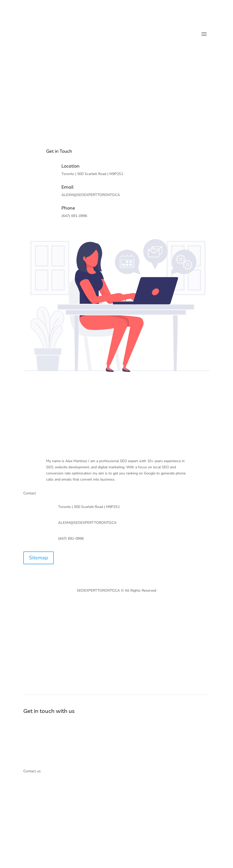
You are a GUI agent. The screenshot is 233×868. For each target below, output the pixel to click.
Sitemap (39, 558)
